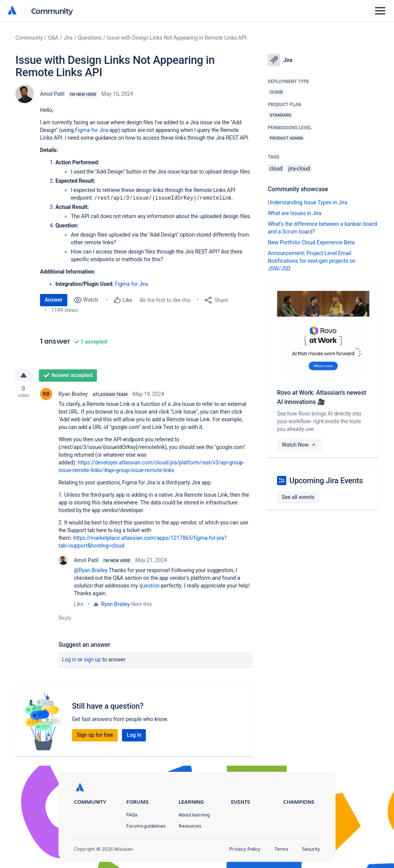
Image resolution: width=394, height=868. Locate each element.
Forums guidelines (146, 826)
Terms (281, 849)
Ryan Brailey (73, 394)
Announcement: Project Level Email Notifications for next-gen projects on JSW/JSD (312, 261)
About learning (194, 815)
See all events (298, 497)
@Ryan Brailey (91, 570)
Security (311, 849)
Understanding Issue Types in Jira (308, 202)
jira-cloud (299, 169)
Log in (69, 659)
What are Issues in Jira (295, 213)
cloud (276, 169)
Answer (54, 300)
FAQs (132, 815)
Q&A (53, 38)
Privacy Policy (245, 849)
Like (79, 604)
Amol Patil (52, 94)
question (149, 586)
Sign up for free (95, 735)
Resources (190, 826)
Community (52, 11)
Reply (65, 618)
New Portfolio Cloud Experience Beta (311, 242)
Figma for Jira (91, 130)
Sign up (93, 659)
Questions (90, 38)
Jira (68, 38)
